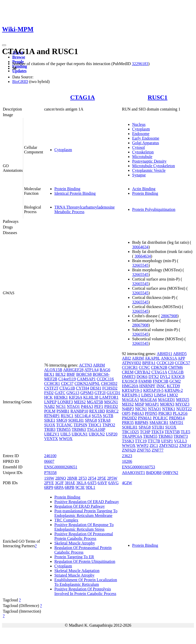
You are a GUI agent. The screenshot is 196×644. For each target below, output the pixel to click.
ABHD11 (164, 354)
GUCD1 (113, 393)
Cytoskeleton (143, 152)
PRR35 (128, 423)
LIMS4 (160, 395)
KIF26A (76, 397)
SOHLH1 (76, 420)
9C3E (80, 487)
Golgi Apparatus (146, 143)
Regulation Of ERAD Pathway (80, 506)
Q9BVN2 (170, 473)
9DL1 (90, 487)
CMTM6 (176, 367)
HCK (48, 397)
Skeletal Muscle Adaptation (77, 571)
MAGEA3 (131, 400)
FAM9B (145, 381)
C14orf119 (67, 379)
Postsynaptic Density (149, 161)
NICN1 (141, 409)
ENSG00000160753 (139, 467)
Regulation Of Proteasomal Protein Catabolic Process (83, 550)
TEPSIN (80, 425)
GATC (60, 393)
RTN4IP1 (52, 416)
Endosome (141, 134)
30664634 (140, 247)
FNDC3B (160, 381)
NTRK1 (169, 409)
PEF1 (99, 406)
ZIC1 (154, 446)
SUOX (50, 425)
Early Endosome (146, 138)
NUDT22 (184, 409)
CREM (128, 372)
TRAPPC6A (132, 436)
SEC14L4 (83, 416)
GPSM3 (87, 393)
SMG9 (62, 420)
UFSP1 (167, 441)
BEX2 (60, 374)
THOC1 (95, 425)
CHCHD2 (109, 384)
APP (181, 358)
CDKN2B (159, 367)
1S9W (49, 478)
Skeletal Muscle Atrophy (75, 543)
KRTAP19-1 (132, 390)
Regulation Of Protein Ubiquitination (85, 561)
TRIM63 (79, 429)
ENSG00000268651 (61, 467)
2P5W (112, 478)
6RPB (69, 487)
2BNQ (61, 478)
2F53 (83, 478)
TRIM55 (64, 429)
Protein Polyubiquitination (154, 209)
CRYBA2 (142, 372)
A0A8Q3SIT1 (134, 473)
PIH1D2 (111, 406)
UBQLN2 (97, 434)
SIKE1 (50, 420)
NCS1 (61, 406)
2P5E (102, 478)
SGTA (97, 416)
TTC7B (154, 441)
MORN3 (167, 404)
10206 (127, 461)
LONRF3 (65, 402)
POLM (50, 411)
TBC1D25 (131, 432)
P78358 (50, 473)
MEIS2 (80, 402)
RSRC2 (112, 411)
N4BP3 (128, 409)
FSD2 (49, 393)
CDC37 (67, 384)
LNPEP (50, 402)
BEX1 (49, 374)
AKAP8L (152, 358)
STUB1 (158, 427)
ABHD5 (180, 354)
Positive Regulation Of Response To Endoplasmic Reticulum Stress (84, 527)
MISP (139, 404)
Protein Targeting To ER (74, 557)
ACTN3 (85, 365)
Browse (19, 57)
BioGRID (20, 82)
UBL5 (65, 434)
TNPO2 (109, 425)
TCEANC (64, 425)
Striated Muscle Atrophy (74, 575)
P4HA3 (87, 406)
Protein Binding (67, 189)
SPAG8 (91, 420)
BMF (71, 374)
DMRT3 (129, 377)
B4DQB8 (154, 473)
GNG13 (73, 393)
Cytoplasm (63, 150)
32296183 (140, 64)
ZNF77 (157, 450)
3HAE (70, 483)
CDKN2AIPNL (87, 384)
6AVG (113, 483)
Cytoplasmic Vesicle (149, 170)
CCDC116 (105, 379)
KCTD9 (173, 386)
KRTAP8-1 (131, 395)
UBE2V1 (52, 434)
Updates (19, 71)
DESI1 (96, 388)
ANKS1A (169, 358)
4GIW (127, 483)
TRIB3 (50, 429)
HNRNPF (147, 386)
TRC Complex (66, 520)
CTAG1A (83, 97)
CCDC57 (182, 363)
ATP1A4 (91, 370)
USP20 (112, 434)
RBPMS (142, 423)
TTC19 (141, 441)
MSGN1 (111, 402)
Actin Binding (144, 189)
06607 (49, 461)
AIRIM (99, 365)
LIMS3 (147, 395)
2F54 (92, 478)
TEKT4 (157, 432)
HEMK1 (61, 397)
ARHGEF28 (73, 370)
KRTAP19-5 (153, 390)
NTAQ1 (73, 406)
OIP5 (126, 413)
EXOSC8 (130, 381)
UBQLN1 (79, 434)
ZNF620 (129, 450)
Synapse (139, 175)
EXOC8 (178, 377)
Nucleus (139, 124)
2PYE (49, 483)
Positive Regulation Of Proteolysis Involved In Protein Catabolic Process (85, 591)
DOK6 (142, 377)
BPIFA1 (149, 363)
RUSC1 (158, 97)
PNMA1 (145, 418)
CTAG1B (67, 388)
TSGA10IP (96, 429)
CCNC (144, 367)
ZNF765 (144, 450)
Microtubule (142, 157)
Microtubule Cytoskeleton (154, 166)
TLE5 (185, 432)
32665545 (140, 265)
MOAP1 (152, 404)
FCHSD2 (110, 388)
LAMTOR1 (109, 397)
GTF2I (100, 393)
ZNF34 (185, 446)
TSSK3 (128, 441)
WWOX (66, 439)
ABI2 (127, 358)
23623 (127, 456)
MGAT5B (95, 402)
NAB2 (50, 406)
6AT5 (92, 483)
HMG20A (130, 386)
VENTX (51, 439)
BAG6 (105, 370)
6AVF (102, 483)
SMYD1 (176, 423)
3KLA (81, 483)
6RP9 (49, 487)
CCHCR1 (52, 384)
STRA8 (104, 420)
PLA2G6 (180, 413)
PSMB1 (63, 411)
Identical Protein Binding (75, 193)
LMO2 (173, 395)
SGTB (108, 416)
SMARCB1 (159, 423)
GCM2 (175, 381)
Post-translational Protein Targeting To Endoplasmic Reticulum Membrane (86, 513)
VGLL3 (180, 441)
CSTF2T (51, 388)
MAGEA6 (148, 400)
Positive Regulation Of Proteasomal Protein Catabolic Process (84, 536)
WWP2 (143, 446)
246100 (50, 456)
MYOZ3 (182, 404)
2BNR (72, 478)
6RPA (59, 487)
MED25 (183, 400)
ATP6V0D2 (132, 363)
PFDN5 (151, 413)
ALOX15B (53, 370)
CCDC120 (165, 363)
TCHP (145, 432)
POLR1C (161, 418)
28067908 (169, 316)
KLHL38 (91, 397)
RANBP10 (79, 411)
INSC (161, 386)
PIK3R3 (165, 413)
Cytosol (139, 147)
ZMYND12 (169, 446)
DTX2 (154, 377)
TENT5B (172, 432)
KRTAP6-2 (174, 390)
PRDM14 (177, 418)
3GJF (59, 483)
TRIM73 (181, 436)
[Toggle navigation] (4, 45)
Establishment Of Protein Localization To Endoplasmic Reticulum (86, 582)
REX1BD (97, 411)
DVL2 (165, 377)
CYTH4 (83, 388)
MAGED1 (167, 400)
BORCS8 (84, 374)
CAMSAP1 (86, 379)
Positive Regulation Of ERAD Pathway (87, 502)
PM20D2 (130, 418)
